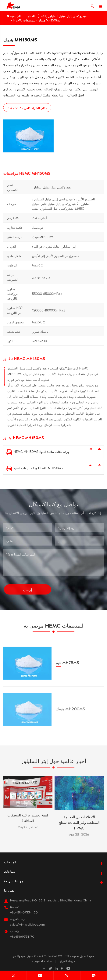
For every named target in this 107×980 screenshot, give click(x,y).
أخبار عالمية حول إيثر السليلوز (54, 763)
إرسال (28, 586)
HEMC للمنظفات (24, 20)
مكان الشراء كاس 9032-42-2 (27, 108)
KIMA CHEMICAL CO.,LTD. (53, 956)
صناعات (9, 871)
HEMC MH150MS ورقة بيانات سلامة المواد (38, 452)
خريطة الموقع (67, 961)
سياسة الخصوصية (42, 961)
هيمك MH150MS (50, 20)
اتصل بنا (10, 890)
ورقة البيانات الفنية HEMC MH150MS (35, 468)
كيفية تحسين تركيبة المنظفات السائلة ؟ (28, 815)
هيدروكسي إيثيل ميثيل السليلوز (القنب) (62, 16)
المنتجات (29, 16)
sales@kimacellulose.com (27, 924)
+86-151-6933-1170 (24, 912)
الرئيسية (15, 16)
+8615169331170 (22, 936)
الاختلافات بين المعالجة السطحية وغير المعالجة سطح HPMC (79, 819)
